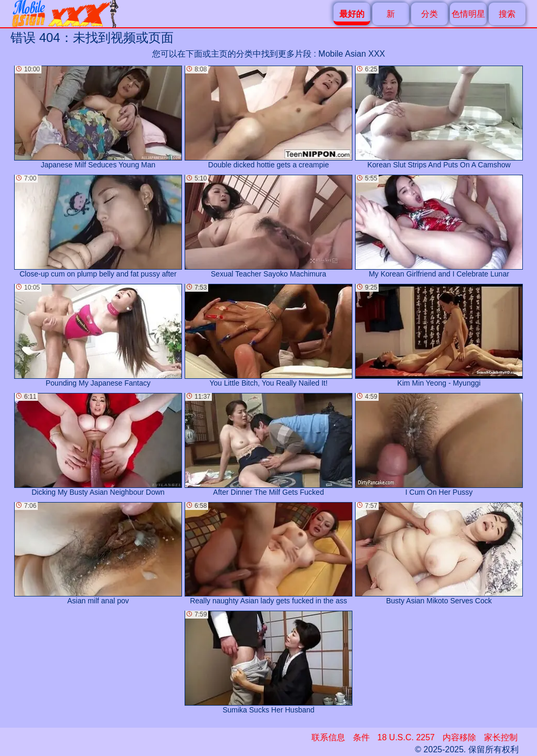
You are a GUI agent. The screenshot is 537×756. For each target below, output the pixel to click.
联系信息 (328, 737)
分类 (429, 14)
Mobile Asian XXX (352, 54)
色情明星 (468, 14)
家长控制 (501, 737)
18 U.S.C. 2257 (406, 737)
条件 (361, 737)
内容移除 (459, 737)
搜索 (507, 14)
